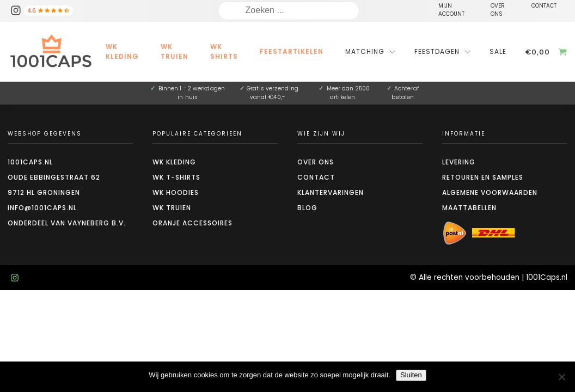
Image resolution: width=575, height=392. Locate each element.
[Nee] (561, 377)
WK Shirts (224, 51)
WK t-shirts (176, 177)
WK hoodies (176, 192)
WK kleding (122, 51)
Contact (316, 177)
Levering (459, 162)
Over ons (316, 162)
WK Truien (175, 51)
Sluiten (411, 375)
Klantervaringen (331, 192)
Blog (307, 208)
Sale (498, 51)
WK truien (172, 208)
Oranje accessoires (192, 223)
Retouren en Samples (483, 177)
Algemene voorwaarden (490, 192)
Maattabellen (469, 208)
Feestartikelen (292, 51)
